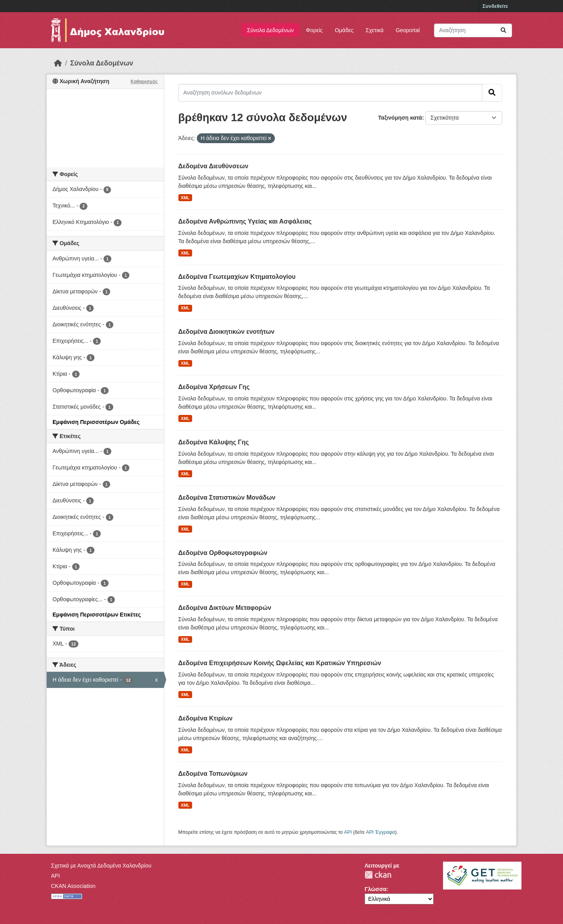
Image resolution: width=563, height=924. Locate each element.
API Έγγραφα (381, 832)
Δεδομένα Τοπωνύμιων (213, 774)
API (348, 832)
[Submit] (503, 30)
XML (185, 198)
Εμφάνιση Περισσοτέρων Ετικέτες (97, 615)
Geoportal (408, 30)
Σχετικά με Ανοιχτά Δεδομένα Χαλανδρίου (101, 866)
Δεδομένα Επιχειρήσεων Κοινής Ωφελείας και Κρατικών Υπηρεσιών (280, 663)
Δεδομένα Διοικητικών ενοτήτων (227, 332)
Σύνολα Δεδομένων (270, 30)
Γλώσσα (376, 889)
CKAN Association (73, 886)
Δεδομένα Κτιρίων (206, 718)
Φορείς (314, 30)
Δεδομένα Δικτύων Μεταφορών (225, 608)
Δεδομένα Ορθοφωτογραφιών (223, 553)
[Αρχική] (58, 63)
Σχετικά (375, 30)
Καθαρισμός (144, 82)
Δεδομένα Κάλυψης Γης (214, 442)
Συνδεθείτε (495, 6)
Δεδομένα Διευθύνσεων (213, 166)
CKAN (378, 875)
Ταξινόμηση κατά (400, 118)
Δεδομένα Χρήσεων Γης (214, 387)
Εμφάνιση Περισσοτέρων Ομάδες (96, 422)
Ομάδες (344, 30)
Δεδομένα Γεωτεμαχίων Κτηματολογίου (237, 277)
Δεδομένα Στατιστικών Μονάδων (227, 497)
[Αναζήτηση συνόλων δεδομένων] (473, 30)
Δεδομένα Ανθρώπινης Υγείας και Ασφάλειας (245, 221)
